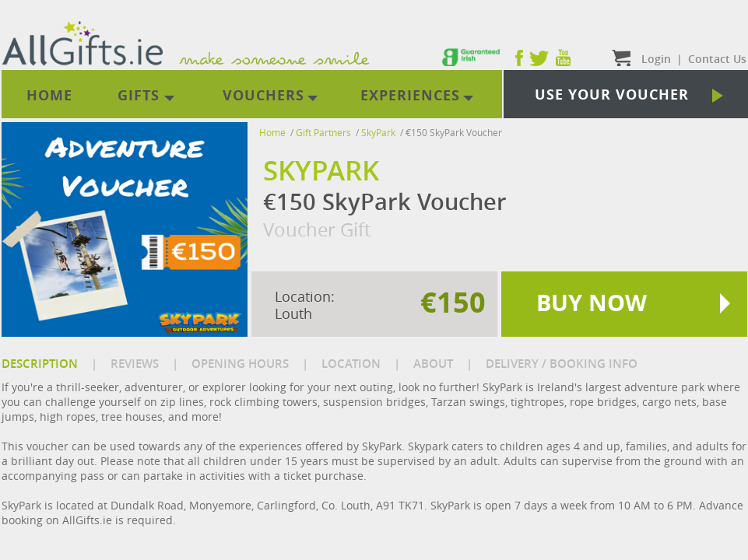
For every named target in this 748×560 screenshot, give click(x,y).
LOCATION (351, 364)
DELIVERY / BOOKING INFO (562, 364)
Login (656, 59)
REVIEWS (135, 364)
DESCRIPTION (40, 364)
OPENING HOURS (240, 364)
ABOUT (433, 364)
